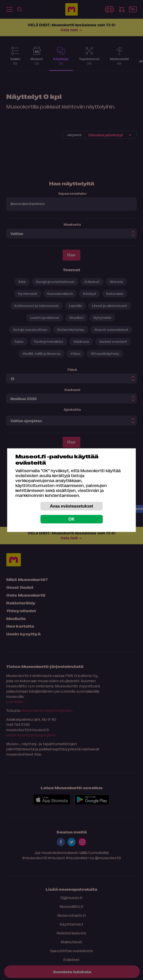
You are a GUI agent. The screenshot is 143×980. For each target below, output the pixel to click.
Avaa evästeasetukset (71, 506)
